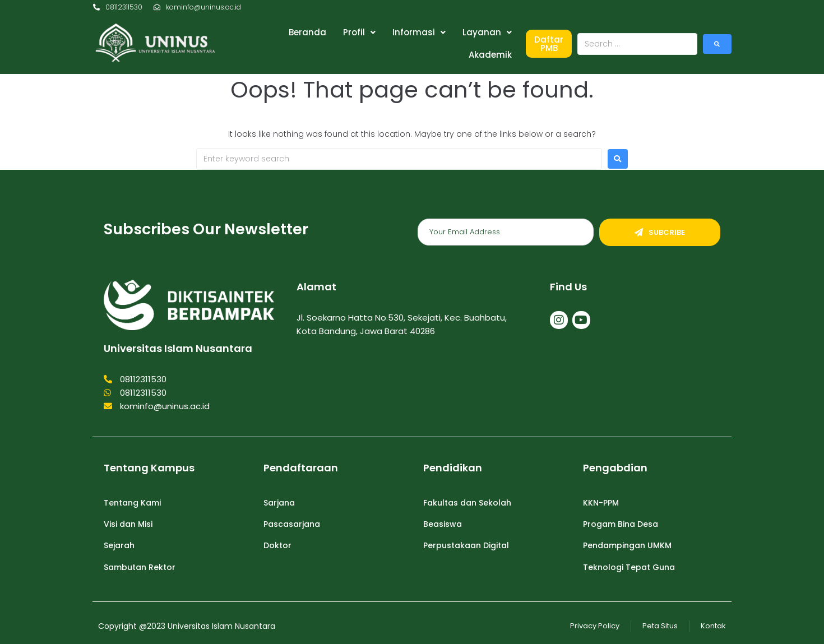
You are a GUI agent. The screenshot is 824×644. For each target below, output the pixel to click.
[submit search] (717, 44)
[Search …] (637, 44)
